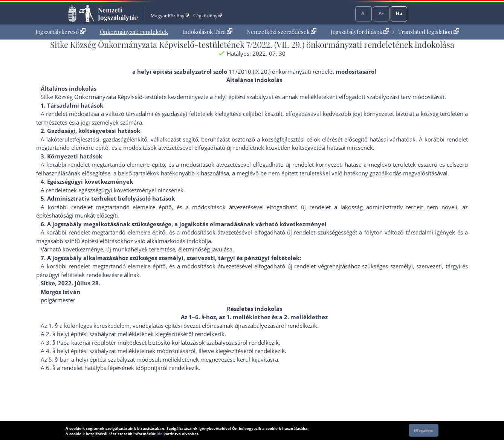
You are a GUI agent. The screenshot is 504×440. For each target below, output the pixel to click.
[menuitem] (60, 32)
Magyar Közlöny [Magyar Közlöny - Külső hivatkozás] (170, 16)
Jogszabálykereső (60, 32)
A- (363, 13)
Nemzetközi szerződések (282, 32)
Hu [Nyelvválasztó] (399, 13)
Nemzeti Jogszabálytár (118, 14)
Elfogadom (424, 430)
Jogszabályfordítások (360, 32)
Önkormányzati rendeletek (134, 32)
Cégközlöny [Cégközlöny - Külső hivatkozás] (208, 16)
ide (160, 434)
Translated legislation (429, 32)
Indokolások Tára (207, 32)
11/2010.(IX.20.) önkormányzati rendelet (281, 72)
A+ (381, 13)
